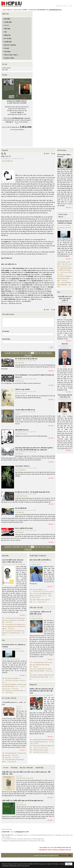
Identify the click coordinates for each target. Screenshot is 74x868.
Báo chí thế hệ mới (21, 508)
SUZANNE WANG (37, 592)
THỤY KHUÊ (9, 622)
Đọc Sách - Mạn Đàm (26, 768)
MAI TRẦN (36, 744)
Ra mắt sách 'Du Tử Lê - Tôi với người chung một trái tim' (33, 492)
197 (25, 353)
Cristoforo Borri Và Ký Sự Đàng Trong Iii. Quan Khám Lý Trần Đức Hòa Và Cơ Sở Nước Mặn (14, 620)
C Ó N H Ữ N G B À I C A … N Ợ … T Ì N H (14, 703)
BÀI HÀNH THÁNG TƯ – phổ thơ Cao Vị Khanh (14, 646)
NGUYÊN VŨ (19, 454)
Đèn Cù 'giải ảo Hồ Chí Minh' (24, 528)
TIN (58, 292)
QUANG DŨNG (6, 68)
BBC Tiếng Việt (19, 363)
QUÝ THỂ (5, 70)
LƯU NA (18, 414)
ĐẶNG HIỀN (8, 680)
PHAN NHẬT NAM (43, 748)
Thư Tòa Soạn (62, 150)
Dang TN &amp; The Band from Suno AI (11, 659)
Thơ (3, 640)
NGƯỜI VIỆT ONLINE (21, 496)
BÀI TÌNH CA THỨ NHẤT (12, 678)
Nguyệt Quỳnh (36, 752)
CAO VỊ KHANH (20, 651)
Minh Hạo (36, 667)
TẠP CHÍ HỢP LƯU (7, 161)
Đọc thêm (51, 371)
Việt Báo (65, 414)
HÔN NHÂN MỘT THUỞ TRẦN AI (40, 560)
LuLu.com (27, 118)
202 (43, 353)
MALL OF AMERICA (38, 590)
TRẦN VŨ (36, 748)
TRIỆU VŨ (19, 709)
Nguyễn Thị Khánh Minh (38, 618)
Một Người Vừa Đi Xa (22, 430)
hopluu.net (46, 855)
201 (40, 353)
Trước (47, 154)
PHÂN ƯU (65, 344)
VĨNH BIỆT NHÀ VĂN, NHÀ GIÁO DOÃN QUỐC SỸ (65, 299)
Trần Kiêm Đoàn (49, 695)
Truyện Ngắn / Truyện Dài (38, 556)
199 (32, 353)
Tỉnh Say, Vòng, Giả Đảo (22, 389)
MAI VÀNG (8, 757)
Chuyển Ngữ (39, 768)
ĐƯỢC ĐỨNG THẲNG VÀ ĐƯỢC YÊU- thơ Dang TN (65, 270)
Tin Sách (6, 768)
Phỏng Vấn (33, 685)
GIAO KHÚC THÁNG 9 (22, 466)
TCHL (65, 318)
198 (29, 353)
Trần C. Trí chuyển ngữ (13, 689)
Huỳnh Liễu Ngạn (9, 693)
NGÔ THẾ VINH (22, 564)
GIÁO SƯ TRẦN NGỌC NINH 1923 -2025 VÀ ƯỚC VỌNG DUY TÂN (13, 561)
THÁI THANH (16, 757)
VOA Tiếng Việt (19, 512)
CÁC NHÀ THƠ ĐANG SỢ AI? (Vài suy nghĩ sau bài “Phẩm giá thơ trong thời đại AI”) (41, 665)
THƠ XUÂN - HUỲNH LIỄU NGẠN (14, 691)
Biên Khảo (5, 556)
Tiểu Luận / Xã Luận (36, 608)
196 (22, 353)
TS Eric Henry (30, 778)
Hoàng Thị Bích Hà (12, 762)
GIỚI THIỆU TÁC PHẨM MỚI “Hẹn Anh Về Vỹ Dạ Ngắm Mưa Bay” (23, 801)
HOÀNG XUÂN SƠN (21, 393)
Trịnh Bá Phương (44, 752)
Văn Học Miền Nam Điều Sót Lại (25, 410)
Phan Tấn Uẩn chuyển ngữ (48, 592)
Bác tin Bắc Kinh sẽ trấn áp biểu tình (26, 359)
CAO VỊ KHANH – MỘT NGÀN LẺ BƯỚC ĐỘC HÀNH (40, 613)
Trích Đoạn (14, 768)
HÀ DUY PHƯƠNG (20, 470)
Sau (52, 154)
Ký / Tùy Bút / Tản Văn (9, 698)
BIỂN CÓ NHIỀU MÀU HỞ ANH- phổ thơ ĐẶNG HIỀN (64, 278)
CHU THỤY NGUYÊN (21, 434)
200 (36, 353)
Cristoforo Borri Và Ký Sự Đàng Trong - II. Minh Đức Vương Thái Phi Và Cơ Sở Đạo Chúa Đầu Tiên (14, 627)
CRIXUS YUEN (19, 381)
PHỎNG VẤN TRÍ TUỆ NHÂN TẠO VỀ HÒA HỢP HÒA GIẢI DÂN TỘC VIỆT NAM (41, 691)
